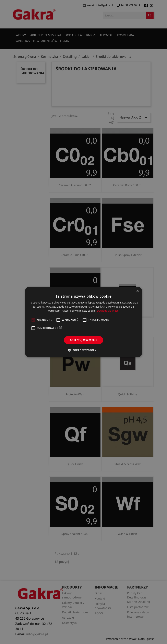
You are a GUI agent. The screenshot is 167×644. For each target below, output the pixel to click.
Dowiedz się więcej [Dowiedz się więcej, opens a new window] (108, 311)
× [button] (137, 291)
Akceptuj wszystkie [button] (83, 340)
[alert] (83, 322)
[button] (83, 350)
